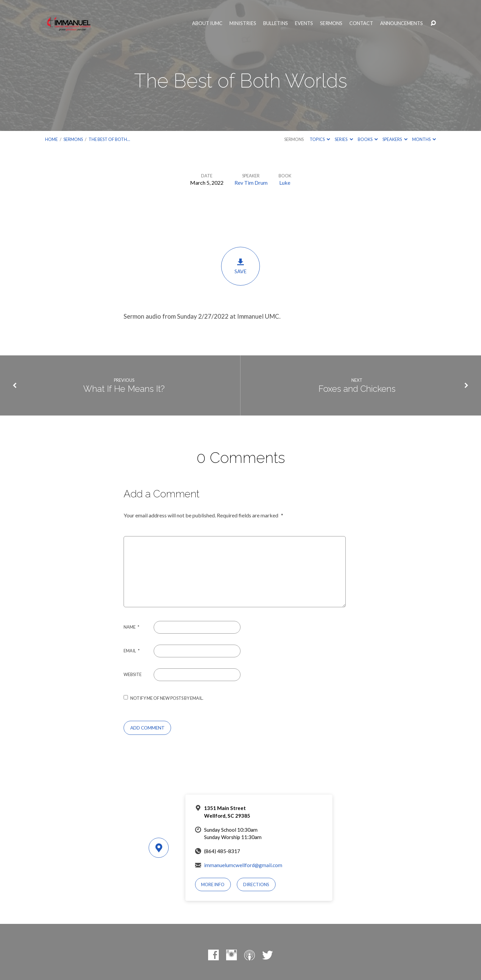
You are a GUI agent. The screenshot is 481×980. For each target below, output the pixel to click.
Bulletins (276, 23)
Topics (320, 139)
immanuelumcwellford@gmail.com (243, 865)
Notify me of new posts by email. (167, 698)
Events (304, 23)
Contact (361, 23)
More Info (213, 884)
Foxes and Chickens (357, 389)
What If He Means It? (124, 389)
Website (133, 674)
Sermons (331, 23)
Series (344, 139)
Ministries (243, 23)
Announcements (402, 23)
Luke (285, 183)
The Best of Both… (109, 139)
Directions (256, 884)
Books (368, 139)
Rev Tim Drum (251, 183)
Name (131, 627)
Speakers (395, 139)
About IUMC (207, 23)
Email (132, 651)
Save (240, 266)
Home (51, 139)
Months (424, 139)
